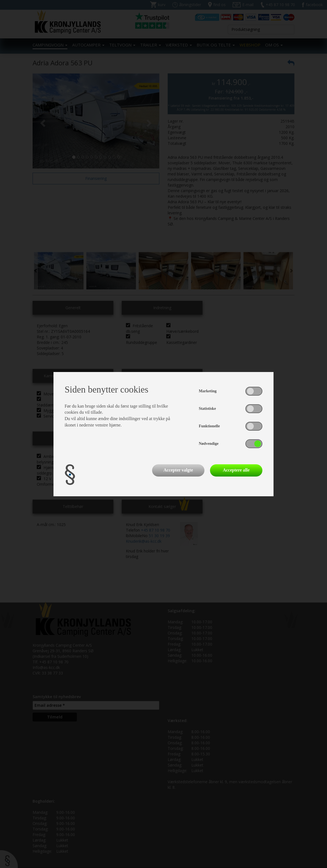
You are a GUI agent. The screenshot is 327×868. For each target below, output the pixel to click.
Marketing (208, 391)
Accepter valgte (178, 470)
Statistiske (207, 409)
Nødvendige (209, 444)
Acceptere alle (236, 470)
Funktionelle (209, 426)
